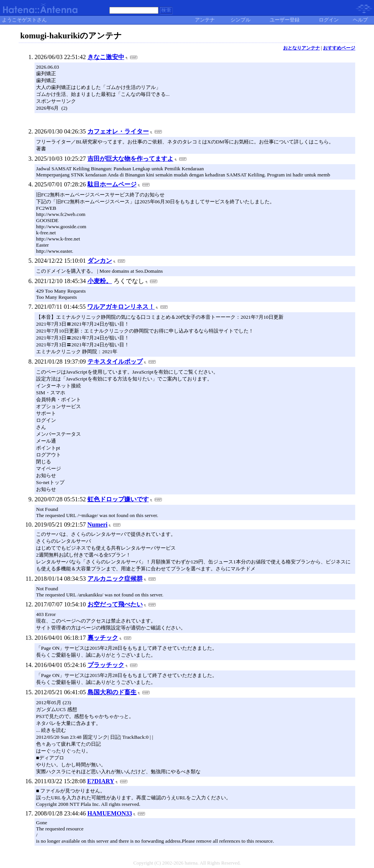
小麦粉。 (100, 281)
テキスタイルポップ (115, 362)
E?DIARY (101, 781)
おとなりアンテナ (302, 48)
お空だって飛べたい (115, 604)
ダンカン (100, 261)
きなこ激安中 (106, 57)
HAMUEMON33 (110, 813)
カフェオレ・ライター (118, 131)
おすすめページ (339, 48)
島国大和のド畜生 (112, 692)
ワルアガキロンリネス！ (121, 307)
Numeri (97, 525)
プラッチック (106, 665)
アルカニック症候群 (115, 579)
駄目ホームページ (112, 184)
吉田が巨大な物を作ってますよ (130, 159)
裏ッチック (103, 638)
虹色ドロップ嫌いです (118, 499)
